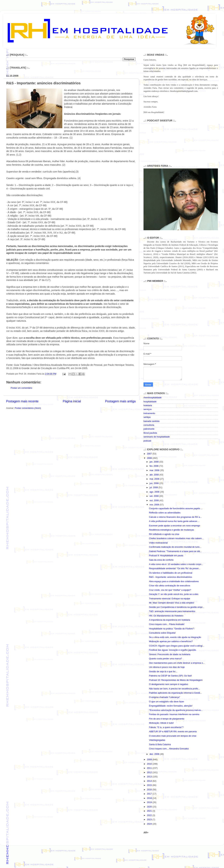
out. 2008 (155, 500)
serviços (148, 409)
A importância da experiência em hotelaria (169, 620)
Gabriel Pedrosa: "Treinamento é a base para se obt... (175, 551)
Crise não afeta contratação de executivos (169, 586)
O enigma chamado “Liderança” (164, 697)
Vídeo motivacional (158, 543)
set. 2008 (154, 496)
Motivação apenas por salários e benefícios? (171, 641)
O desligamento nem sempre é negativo (168, 684)
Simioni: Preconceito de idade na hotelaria (170, 654)
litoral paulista (150, 433)
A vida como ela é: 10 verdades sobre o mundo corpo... (176, 564)
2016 (150, 790)
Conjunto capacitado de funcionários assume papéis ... (176, 509)
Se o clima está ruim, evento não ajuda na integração (175, 637)
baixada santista (151, 421)
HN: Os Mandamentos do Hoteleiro (166, 616)
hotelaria (148, 405)
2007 (150, 454)
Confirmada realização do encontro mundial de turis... (175, 547)
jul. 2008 (154, 488)
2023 (150, 820)
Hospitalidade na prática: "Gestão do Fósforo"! (172, 629)
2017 (150, 794)
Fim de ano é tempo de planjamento (167, 719)
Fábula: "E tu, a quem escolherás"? (166, 727)
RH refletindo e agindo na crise (164, 534)
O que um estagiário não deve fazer (166, 702)
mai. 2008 (155, 479)
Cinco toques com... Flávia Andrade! (167, 624)
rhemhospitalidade (153, 398)
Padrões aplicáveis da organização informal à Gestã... (175, 693)
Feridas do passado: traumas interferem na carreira (174, 714)
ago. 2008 (155, 492)
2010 (150, 764)
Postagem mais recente (22, 401)
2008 (150, 458)
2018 (150, 798)
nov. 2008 (155, 505)
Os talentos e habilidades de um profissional (171, 573)
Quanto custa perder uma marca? (165, 659)
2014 (150, 781)
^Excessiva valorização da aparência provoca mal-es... (176, 710)
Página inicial (72, 401)
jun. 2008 (154, 483)
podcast (147, 441)
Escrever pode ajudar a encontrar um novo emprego (174, 526)
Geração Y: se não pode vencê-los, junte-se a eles (174, 594)
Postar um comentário (21, 388)
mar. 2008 (155, 470)
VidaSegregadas (157, 740)
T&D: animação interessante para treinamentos (172, 611)
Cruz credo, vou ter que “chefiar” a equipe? (170, 590)
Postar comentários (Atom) (28, 408)
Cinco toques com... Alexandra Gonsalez (169, 749)
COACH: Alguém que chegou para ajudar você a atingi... (177, 646)
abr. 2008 (155, 475)
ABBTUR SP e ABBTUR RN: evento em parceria (173, 732)
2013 (150, 777)
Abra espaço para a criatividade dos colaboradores (174, 581)
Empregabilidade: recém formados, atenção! (171, 706)
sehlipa (147, 417)
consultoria (149, 425)
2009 (150, 760)
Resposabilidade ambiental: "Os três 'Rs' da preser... (175, 569)
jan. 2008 (154, 462)
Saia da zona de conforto (161, 560)
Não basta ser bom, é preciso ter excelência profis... (174, 689)
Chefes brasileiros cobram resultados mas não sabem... (176, 538)
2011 (150, 768)
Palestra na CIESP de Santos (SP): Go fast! (170, 676)
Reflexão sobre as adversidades (165, 513)
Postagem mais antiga (120, 401)
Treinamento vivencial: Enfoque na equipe (169, 599)
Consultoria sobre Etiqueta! (162, 633)
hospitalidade (150, 402)
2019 (150, 802)
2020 (150, 807)
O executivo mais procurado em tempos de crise (173, 736)
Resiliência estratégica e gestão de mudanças (171, 530)
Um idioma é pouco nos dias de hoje (167, 667)
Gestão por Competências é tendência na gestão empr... (177, 607)
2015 (150, 785)
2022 (150, 815)
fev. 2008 (154, 466)
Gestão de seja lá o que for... (163, 672)
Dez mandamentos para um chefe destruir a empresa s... (177, 663)
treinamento (149, 413)
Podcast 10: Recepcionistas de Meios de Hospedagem (176, 680)
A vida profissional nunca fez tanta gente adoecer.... (174, 521)
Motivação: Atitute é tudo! (161, 723)
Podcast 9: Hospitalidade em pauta (166, 556)
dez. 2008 (155, 754)
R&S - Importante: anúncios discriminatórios (170, 577)
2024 (150, 824)
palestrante (149, 429)
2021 (150, 811)
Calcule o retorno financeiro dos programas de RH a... (175, 517)
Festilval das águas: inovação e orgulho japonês (172, 650)
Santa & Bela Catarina (160, 744)
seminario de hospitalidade (157, 437)
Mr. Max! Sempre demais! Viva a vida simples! (171, 603)
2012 (150, 772)
